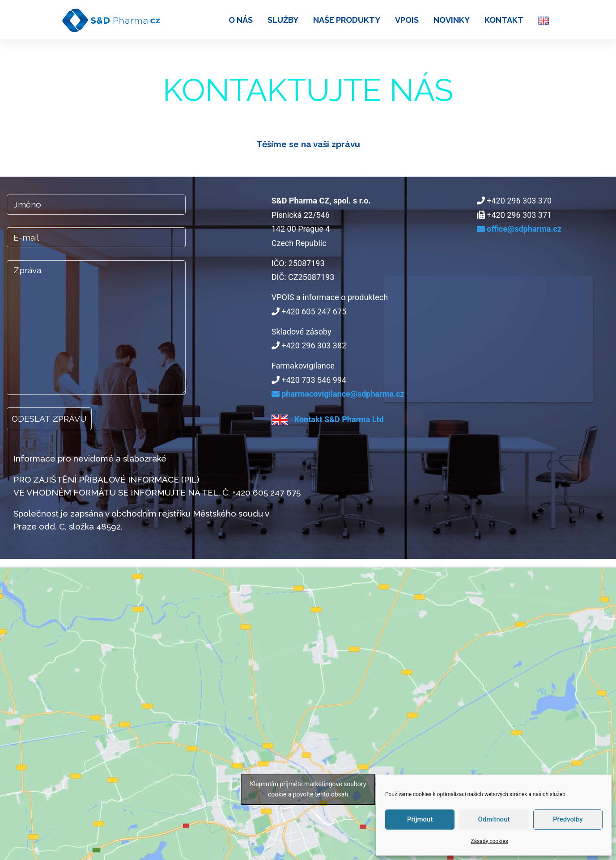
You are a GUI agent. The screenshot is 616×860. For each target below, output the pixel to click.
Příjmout (420, 819)
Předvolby (568, 819)
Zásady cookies (489, 841)
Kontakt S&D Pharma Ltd (328, 419)
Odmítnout (494, 819)
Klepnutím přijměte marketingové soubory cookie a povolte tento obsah (308, 789)
